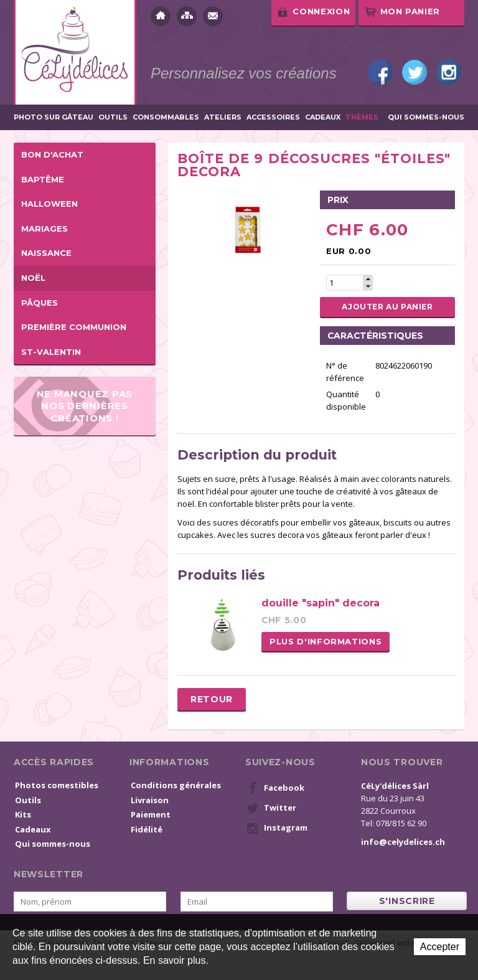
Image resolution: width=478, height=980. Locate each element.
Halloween (49, 204)
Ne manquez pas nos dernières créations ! (85, 406)
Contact (213, 16)
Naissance (46, 253)
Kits (23, 814)
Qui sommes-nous (426, 117)
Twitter (415, 72)
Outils (113, 117)
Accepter (440, 947)
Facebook (380, 72)
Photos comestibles (57, 785)
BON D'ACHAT (52, 154)
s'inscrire (407, 901)
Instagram (449, 72)
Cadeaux (323, 117)
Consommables (166, 117)
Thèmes (362, 117)
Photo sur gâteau (54, 117)
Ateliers (223, 117)
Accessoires (273, 117)
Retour (212, 699)
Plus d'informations (326, 641)
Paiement (151, 814)
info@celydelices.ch (403, 842)
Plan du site (187, 16)
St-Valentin (51, 352)
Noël (33, 278)
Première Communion (74, 327)
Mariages (45, 229)
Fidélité (147, 829)
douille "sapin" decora (321, 603)
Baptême (43, 179)
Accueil (161, 16)
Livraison (150, 800)
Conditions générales (176, 785)
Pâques (40, 303)
